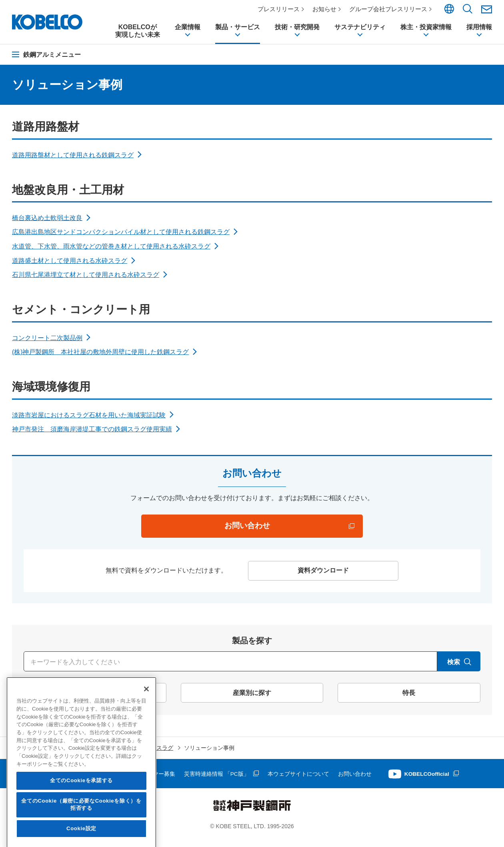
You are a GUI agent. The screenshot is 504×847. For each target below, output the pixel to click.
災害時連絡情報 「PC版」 (217, 781)
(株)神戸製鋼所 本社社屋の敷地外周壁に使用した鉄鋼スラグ (101, 358)
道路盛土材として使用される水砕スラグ (70, 267)
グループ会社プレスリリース (389, 9)
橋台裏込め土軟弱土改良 (47, 224)
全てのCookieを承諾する (81, 832)
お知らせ (326, 9)
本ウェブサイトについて (298, 781)
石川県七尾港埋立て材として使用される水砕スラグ (86, 281)
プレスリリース (280, 9)
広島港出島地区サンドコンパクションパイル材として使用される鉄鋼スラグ (121, 238)
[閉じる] (146, 740)
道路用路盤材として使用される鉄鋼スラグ (73, 161)
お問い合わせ (355, 781)
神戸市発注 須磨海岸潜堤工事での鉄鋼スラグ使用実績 (92, 436)
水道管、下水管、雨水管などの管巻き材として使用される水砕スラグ (111, 252)
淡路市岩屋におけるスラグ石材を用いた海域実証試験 (89, 421)
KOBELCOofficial (428, 781)
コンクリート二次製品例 (47, 344)
